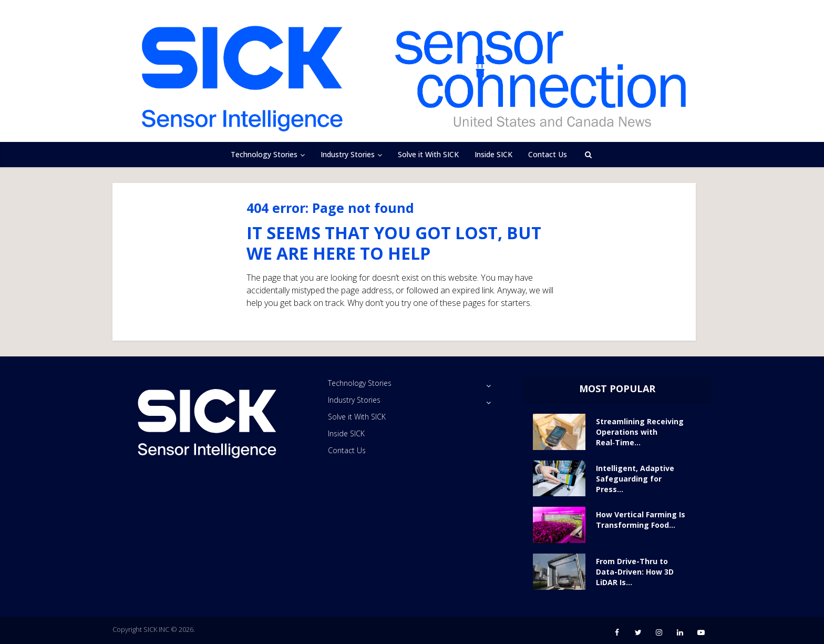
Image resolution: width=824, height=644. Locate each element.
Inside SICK (493, 154)
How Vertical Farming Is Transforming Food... (641, 520)
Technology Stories (264, 154)
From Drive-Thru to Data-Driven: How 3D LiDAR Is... (635, 572)
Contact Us (548, 154)
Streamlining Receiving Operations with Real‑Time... (640, 432)
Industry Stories (348, 154)
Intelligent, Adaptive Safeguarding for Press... (635, 479)
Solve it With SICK (428, 154)
